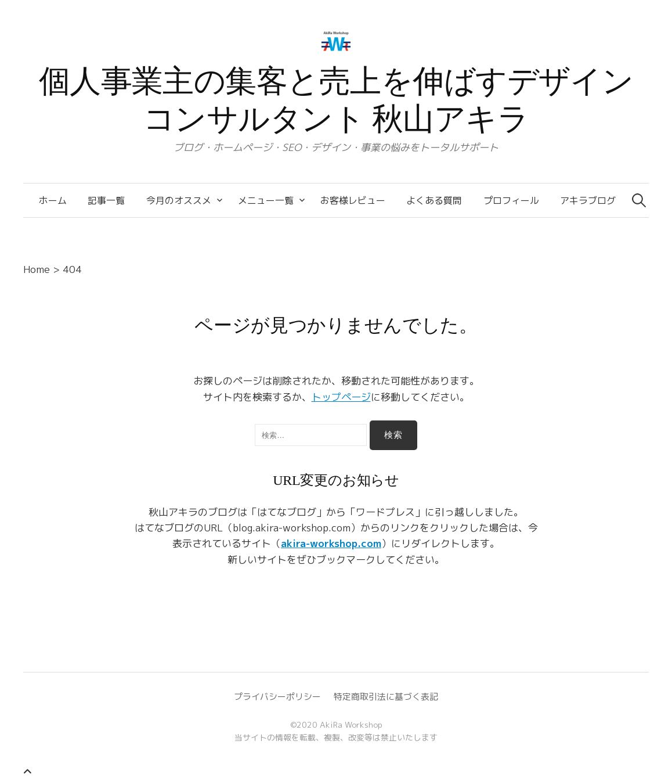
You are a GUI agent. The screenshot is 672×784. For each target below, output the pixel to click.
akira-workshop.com (331, 543)
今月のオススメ (179, 200)
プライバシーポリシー (277, 697)
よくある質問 (434, 200)
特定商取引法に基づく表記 (386, 697)
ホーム (53, 200)
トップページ (341, 397)
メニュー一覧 (266, 200)
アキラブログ (588, 200)
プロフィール (511, 200)
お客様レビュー (353, 200)
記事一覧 (106, 200)
